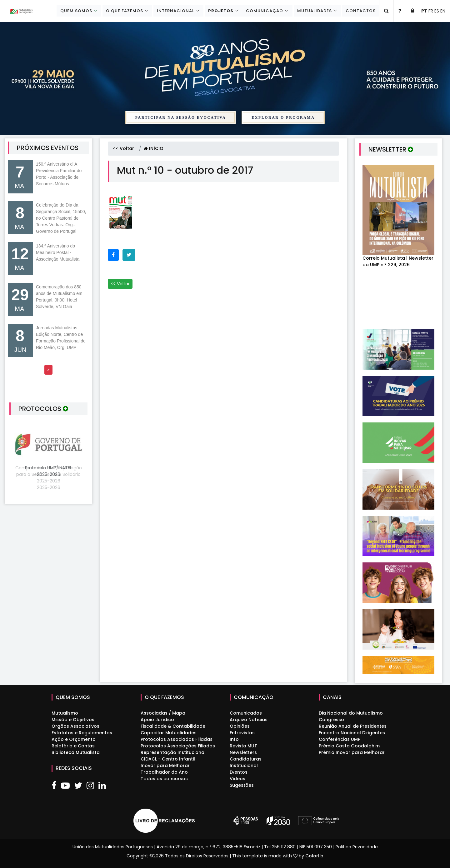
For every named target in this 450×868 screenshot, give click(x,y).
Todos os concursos (164, 779)
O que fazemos (121, 11)
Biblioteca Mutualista (76, 752)
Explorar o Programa (283, 117)
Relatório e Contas (73, 746)
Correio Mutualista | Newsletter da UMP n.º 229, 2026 (398, 261)
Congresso (331, 720)
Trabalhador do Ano (164, 772)
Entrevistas (242, 733)
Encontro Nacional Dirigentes (352, 733)
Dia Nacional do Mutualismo (351, 713)
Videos (237, 779)
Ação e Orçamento (74, 739)
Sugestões (242, 785)
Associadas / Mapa (163, 713)
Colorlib (314, 856)
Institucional (244, 766)
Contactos (360, 11)
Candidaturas (246, 759)
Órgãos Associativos (75, 726)
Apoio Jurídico (157, 720)
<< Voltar (123, 148)
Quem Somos (72, 11)
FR (431, 11)
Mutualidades (314, 11)
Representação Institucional (173, 752)
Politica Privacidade (357, 847)
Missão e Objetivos (73, 720)
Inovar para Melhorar (165, 766)
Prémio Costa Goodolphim (349, 746)
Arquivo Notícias (249, 720)
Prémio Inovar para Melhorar (352, 752)
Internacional (173, 11)
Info (234, 739)
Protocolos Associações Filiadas (178, 746)
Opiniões (240, 726)
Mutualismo (65, 713)
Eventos (239, 772)
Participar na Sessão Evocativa (181, 117)
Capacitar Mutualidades (169, 733)
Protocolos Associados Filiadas (177, 739)
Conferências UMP (340, 739)
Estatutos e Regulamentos (82, 733)
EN (443, 11)
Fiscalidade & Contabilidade (173, 726)
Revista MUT (243, 746)
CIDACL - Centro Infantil (168, 759)
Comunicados (246, 713)
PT (424, 11)
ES (437, 11)
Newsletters (243, 752)
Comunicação (263, 11)
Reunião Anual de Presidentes (353, 726)
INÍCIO (154, 148)
